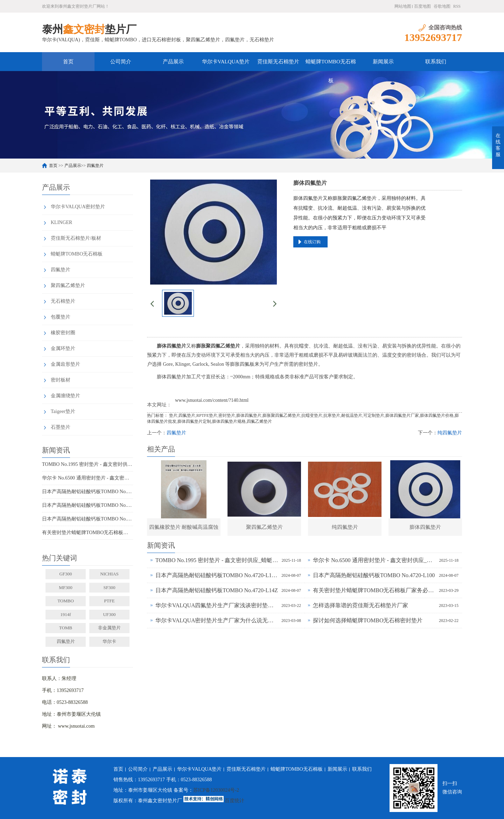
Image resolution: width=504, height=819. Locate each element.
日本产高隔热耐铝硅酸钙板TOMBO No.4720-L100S (87, 492)
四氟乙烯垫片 (259, 421)
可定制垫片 (374, 415)
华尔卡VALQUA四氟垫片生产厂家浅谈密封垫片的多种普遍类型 (217, 605)
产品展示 (173, 62)
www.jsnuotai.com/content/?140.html (212, 400)
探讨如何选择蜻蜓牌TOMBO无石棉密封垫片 (368, 620)
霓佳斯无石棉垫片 (278, 62)
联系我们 (436, 62)
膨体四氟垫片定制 (194, 421)
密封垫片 (227, 415)
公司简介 (121, 62)
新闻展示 (383, 62)
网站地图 (403, 6)
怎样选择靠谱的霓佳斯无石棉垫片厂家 (360, 605)
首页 (68, 62)
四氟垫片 (95, 166)
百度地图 (422, 6)
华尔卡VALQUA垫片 (226, 62)
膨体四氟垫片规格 (229, 421)
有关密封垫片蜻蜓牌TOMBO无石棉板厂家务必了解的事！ (87, 533)
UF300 (109, 614)
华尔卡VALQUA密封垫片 (78, 207)
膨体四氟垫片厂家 (402, 415)
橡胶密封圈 (63, 333)
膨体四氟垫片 (249, 415)
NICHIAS (109, 574)
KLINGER (61, 222)
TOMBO (66, 601)
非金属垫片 (109, 628)
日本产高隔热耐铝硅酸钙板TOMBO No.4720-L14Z (87, 519)
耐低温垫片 (352, 415)
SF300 (110, 587)
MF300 (65, 587)
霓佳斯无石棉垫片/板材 (76, 238)
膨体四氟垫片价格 (437, 415)
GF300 (65, 574)
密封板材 (61, 380)
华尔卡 (109, 641)
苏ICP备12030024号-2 (216, 790)
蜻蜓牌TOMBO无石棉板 (331, 65)
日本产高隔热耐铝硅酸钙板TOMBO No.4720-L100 (87, 505)
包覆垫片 (61, 317)
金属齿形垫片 (65, 364)
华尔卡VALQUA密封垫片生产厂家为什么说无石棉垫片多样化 (217, 620)
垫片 (173, 415)
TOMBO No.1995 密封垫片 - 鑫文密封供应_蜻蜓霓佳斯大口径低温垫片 (87, 464)
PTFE (109, 601)
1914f (65, 614)
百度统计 (234, 801)
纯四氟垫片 (450, 433)
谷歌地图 (442, 6)
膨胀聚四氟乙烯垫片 (281, 415)
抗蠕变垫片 (312, 415)
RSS (457, 6)
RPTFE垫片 (207, 415)
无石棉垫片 (63, 301)
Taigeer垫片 (63, 411)
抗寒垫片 (332, 415)
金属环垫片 (63, 348)
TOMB (66, 628)
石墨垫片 (61, 427)
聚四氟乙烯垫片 (68, 285)
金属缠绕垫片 (65, 396)
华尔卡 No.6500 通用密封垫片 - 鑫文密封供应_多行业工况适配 (87, 478)
